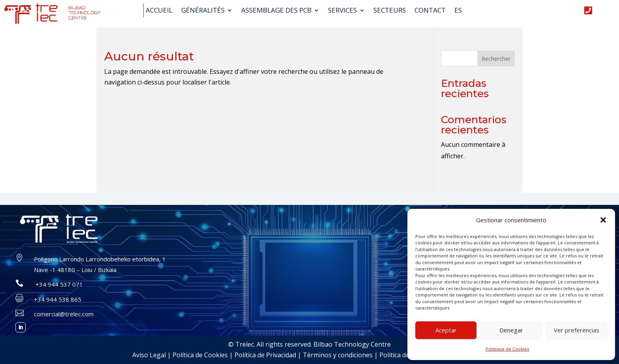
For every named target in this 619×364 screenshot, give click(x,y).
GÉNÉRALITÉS (203, 11)
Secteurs (390, 11)
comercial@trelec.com (64, 314)
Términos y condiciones (338, 355)
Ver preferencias (577, 330)
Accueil (159, 11)
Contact (430, 11)
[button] (603, 220)
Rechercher (496, 59)
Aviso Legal (149, 355)
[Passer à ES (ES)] (458, 12)
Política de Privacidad (265, 355)
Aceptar (446, 330)
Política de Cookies (200, 355)
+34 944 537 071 (58, 284)
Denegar (511, 330)
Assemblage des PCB (276, 11)
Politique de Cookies (507, 349)
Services (342, 11)
